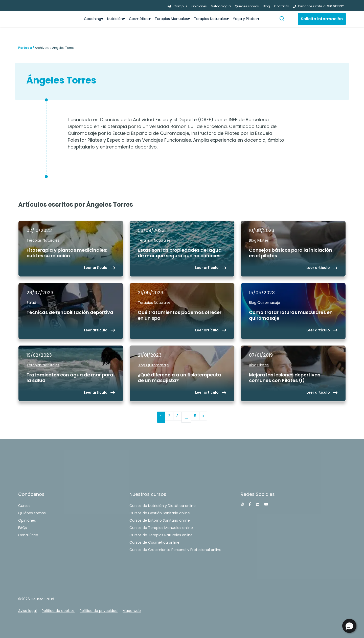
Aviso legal (27, 611)
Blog (266, 6)
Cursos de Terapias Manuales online (161, 528)
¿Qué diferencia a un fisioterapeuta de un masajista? (179, 378)
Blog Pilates (259, 240)
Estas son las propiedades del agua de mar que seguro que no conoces (180, 253)
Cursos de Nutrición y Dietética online (163, 506)
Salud (31, 303)
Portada (25, 48)
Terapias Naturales (210, 19)
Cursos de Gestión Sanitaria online (160, 513)
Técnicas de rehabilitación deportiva (70, 313)
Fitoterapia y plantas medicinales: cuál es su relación (67, 253)
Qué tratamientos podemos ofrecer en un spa (180, 315)
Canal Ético (28, 535)
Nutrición (115, 19)
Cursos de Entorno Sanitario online (160, 520)
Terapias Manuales (171, 19)
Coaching (93, 19)
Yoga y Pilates (245, 19)
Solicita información (322, 19)
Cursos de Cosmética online (154, 542)
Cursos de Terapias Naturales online (161, 535)
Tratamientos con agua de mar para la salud (70, 378)
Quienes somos (247, 6)
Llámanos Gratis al (318, 6)
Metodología (221, 6)
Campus (177, 6)
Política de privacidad (99, 611)
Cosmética (139, 19)
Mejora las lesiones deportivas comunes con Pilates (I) (285, 378)
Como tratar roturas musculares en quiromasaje (291, 315)
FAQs (23, 528)
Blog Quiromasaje (265, 303)
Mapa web (132, 611)
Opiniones (199, 6)
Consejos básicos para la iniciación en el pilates (291, 253)
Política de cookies (58, 611)
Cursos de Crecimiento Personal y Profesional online (175, 550)
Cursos (24, 506)
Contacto (281, 6)
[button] (284, 19)
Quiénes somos (32, 513)
